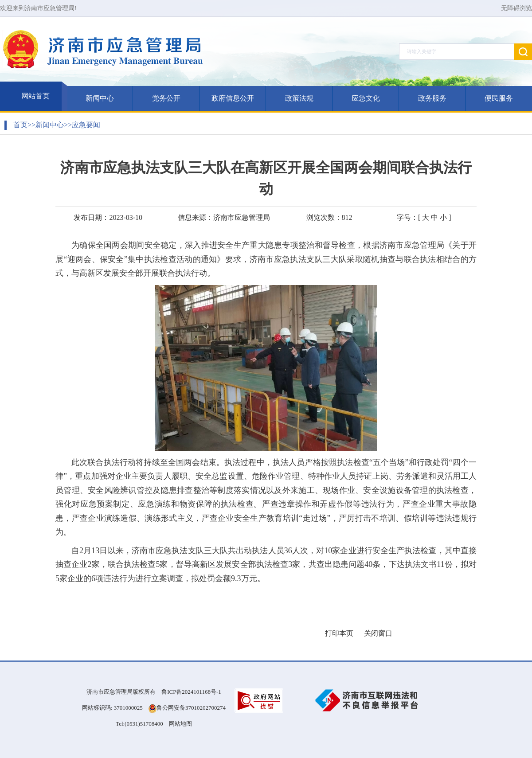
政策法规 (299, 98)
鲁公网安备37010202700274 (191, 708)
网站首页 (35, 96)
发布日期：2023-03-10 (108, 217)
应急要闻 (86, 125)
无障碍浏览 (516, 8)
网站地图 (180, 724)
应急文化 (366, 98)
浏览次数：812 (329, 217)
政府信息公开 (233, 98)
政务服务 (432, 98)
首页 (20, 125)
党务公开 (166, 98)
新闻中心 (100, 98)
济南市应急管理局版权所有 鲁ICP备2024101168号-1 (154, 692)
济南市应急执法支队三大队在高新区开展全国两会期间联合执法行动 (266, 178)
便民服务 (499, 98)
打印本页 (339, 633)
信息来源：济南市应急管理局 (224, 217)
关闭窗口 (378, 633)
